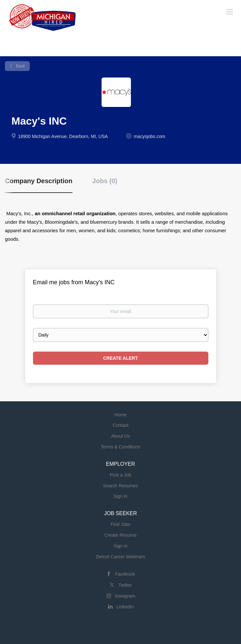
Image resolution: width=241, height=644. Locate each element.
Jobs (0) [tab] (105, 181)
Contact (120, 425)
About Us (120, 436)
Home (120, 415)
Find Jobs (121, 524)
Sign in (121, 496)
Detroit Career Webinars (121, 557)
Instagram (125, 596)
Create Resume (120, 535)
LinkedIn (125, 607)
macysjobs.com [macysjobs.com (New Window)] (149, 136)
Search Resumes (120, 486)
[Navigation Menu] (230, 11)
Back (20, 66)
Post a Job (120, 475)
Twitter (125, 585)
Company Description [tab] (39, 181)
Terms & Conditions (120, 447)
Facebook (125, 574)
